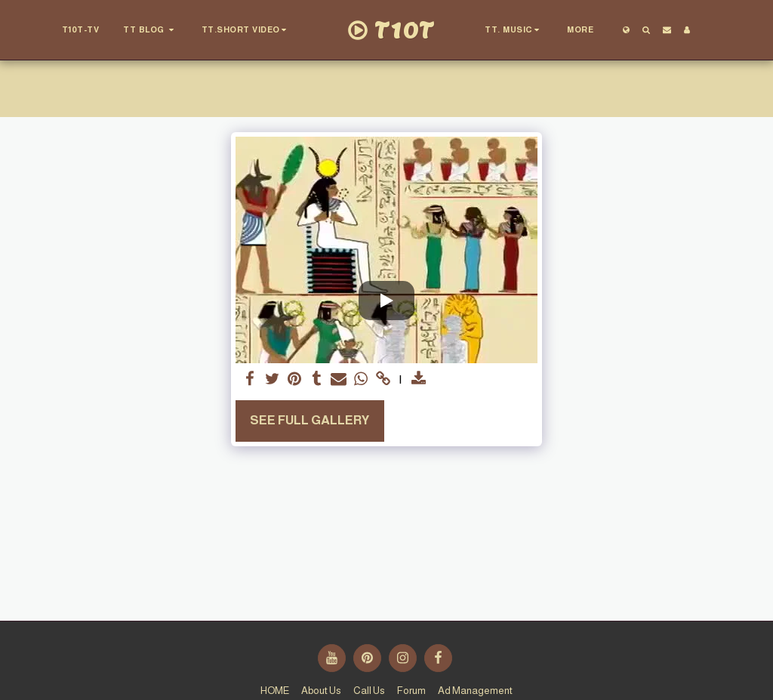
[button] (150, 30)
